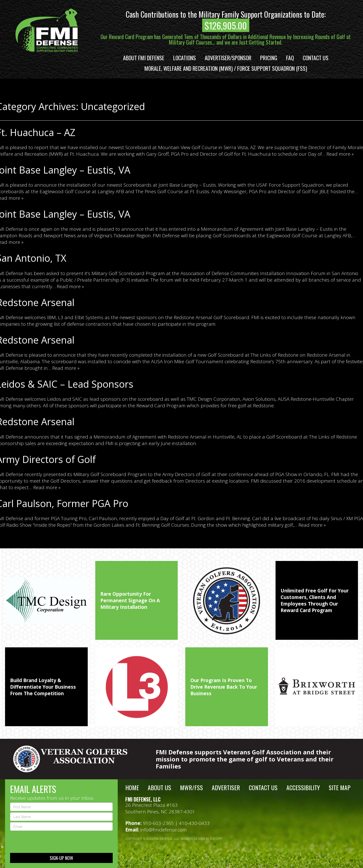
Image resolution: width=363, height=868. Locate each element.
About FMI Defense (144, 58)
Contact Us (316, 58)
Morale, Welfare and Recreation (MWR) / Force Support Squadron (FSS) (226, 68)
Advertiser (226, 787)
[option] (46, 600)
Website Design (193, 839)
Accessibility (303, 787)
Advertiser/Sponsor (228, 58)
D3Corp (216, 839)
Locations (185, 58)
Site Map (340, 787)
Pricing (269, 58)
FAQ (290, 58)
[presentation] (48, 842)
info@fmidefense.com (164, 830)
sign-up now (61, 858)
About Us (159, 787)
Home (132, 787)
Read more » (340, 154)
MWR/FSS (191, 787)
